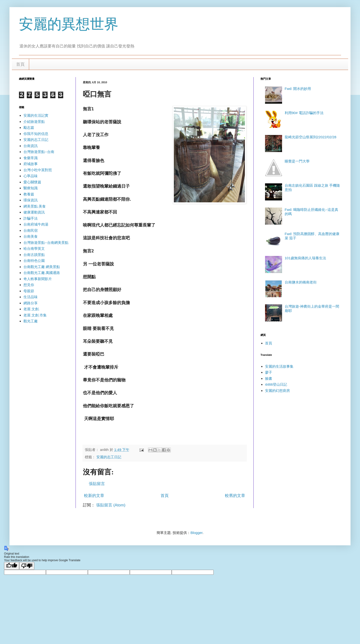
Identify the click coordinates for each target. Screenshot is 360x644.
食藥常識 (31, 158)
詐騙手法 (31, 218)
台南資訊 (31, 146)
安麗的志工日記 (109, 457)
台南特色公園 (34, 261)
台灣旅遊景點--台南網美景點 (46, 243)
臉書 (269, 378)
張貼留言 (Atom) (111, 505)
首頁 (20, 64)
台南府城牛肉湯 (36, 224)
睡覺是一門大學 (297, 161)
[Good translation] (12, 566)
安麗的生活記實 (36, 115)
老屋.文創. (31, 309)
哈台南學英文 (34, 248)
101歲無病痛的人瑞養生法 (305, 258)
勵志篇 (29, 127)
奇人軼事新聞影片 (38, 279)
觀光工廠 (31, 321)
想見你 (29, 285)
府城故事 (31, 164)
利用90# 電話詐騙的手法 (304, 113)
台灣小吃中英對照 (38, 170)
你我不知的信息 (36, 134)
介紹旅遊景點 (34, 122)
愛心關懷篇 (32, 182)
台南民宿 (31, 230)
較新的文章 (94, 496)
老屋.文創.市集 (35, 315)
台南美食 (31, 236)
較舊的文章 (235, 496)
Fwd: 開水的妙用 (298, 89)
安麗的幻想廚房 (277, 391)
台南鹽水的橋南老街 (301, 282)
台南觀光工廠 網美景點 (42, 267)
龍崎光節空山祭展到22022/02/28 (310, 137)
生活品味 (31, 297)
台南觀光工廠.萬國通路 (42, 273)
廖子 (269, 372)
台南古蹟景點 (34, 255)
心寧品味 (31, 176)
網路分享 (31, 303)
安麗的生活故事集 (279, 366)
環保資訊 (31, 200)
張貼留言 (97, 484)
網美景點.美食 (35, 206)
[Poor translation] (27, 566)
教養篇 (29, 194)
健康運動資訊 (34, 212)
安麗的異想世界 (69, 24)
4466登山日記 (276, 384)
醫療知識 (31, 188)
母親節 (29, 291)
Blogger (196, 533)
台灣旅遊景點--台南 (39, 152)
